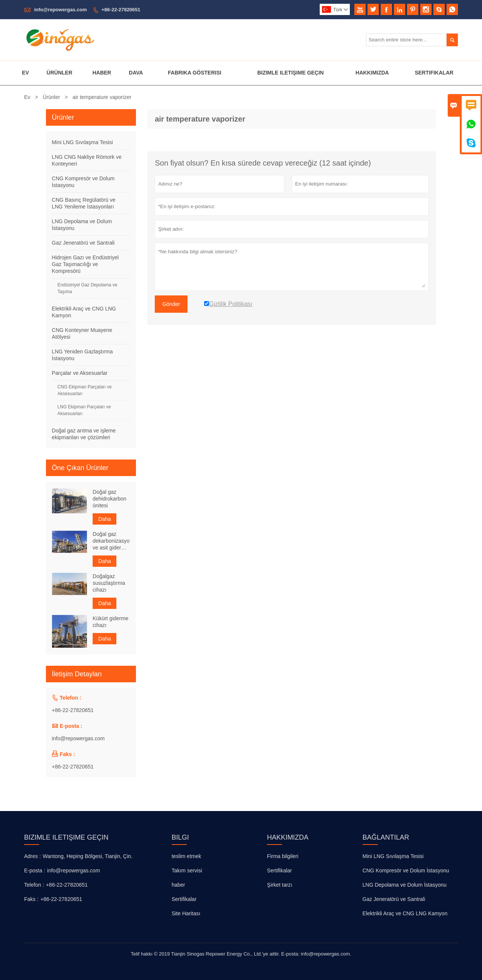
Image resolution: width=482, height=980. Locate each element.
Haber (102, 73)
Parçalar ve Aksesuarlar (80, 373)
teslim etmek (187, 856)
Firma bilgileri (283, 856)
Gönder (171, 304)
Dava (136, 73)
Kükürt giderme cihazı (111, 622)
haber (178, 885)
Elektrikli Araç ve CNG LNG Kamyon (405, 913)
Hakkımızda (372, 73)
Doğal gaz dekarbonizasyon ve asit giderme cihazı (111, 541)
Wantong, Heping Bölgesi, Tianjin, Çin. (87, 856)
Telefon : (34, 885)
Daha (104, 519)
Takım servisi (187, 870)
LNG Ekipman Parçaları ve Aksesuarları (84, 410)
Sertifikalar (434, 73)
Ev (25, 73)
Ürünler (59, 73)
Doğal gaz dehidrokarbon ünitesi (110, 499)
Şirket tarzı (280, 885)
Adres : (32, 856)
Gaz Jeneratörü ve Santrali (83, 243)
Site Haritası (186, 913)
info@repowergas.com (61, 10)
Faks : (31, 899)
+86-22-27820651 (121, 10)
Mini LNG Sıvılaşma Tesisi (82, 142)
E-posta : (35, 870)
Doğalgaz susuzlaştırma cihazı (109, 583)
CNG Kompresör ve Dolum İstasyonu (406, 870)
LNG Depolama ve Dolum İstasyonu (405, 885)
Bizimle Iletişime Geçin (291, 73)
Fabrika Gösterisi (195, 73)
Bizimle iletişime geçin (66, 837)
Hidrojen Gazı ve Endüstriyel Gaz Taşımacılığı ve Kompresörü (85, 264)
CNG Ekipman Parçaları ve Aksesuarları (85, 390)
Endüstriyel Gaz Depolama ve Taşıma (88, 288)
